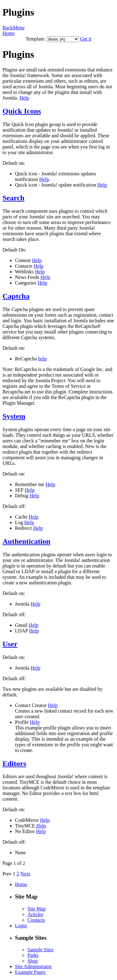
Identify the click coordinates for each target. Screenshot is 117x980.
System (14, 416)
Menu (19, 28)
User (10, 644)
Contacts (36, 920)
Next (25, 874)
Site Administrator (33, 966)
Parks (33, 955)
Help (24, 98)
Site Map (37, 909)
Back (8, 28)
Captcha (16, 296)
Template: (36, 39)
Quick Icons (22, 111)
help (42, 359)
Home (9, 33)
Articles (35, 914)
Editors (14, 763)
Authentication (26, 541)
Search (13, 198)
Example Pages (30, 972)
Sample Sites (40, 950)
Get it (86, 39)
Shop (33, 961)
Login (21, 926)
